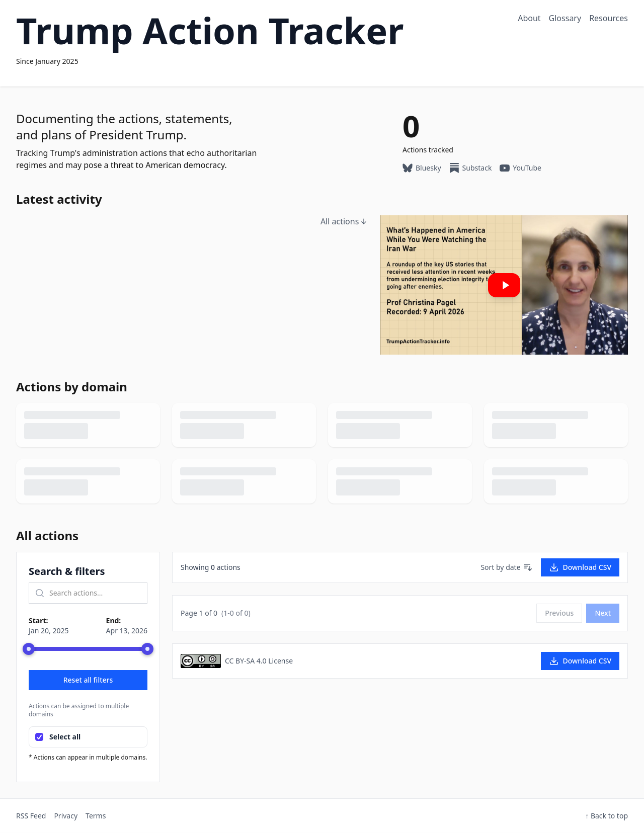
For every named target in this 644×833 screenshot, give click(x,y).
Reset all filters (88, 680)
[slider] (29, 649)
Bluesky (422, 168)
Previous (559, 613)
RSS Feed (31, 816)
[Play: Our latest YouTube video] (504, 285)
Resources (609, 18)
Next (603, 613)
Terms (96, 816)
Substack (471, 168)
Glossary (565, 18)
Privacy (66, 816)
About (529, 18)
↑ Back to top (607, 816)
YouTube (520, 168)
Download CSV (580, 567)
